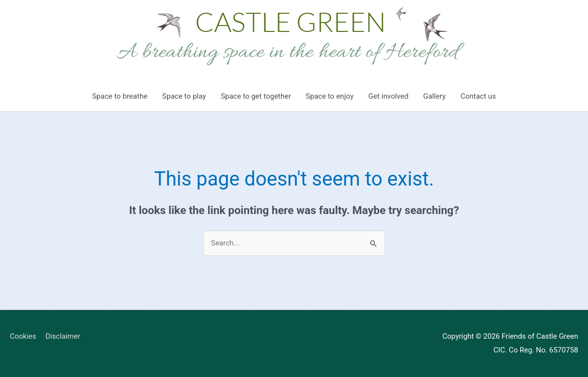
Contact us (478, 96)
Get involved (389, 96)
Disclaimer (63, 336)
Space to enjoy (329, 96)
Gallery (434, 96)
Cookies (23, 336)
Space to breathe (120, 96)
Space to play (184, 96)
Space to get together (256, 96)
